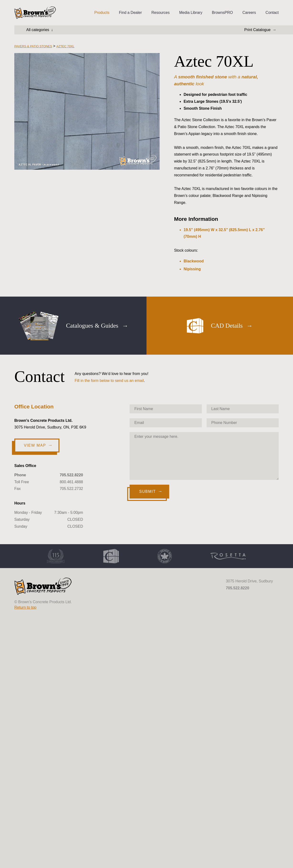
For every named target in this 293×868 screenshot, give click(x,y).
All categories (38, 30)
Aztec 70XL (65, 46)
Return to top (25, 607)
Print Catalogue (257, 30)
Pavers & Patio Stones (33, 46)
